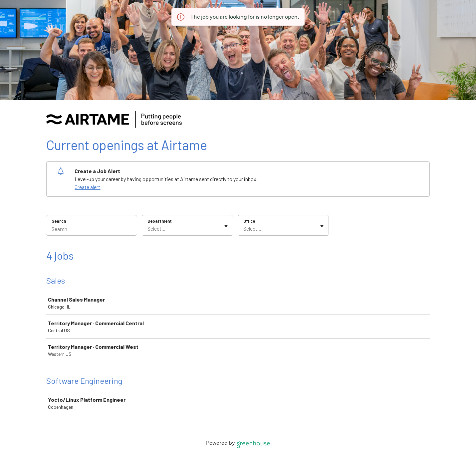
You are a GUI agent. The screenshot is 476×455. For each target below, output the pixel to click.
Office (249, 221)
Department (160, 221)
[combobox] (148, 229)
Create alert (87, 187)
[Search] (92, 230)
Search (59, 221)
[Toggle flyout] (226, 226)
